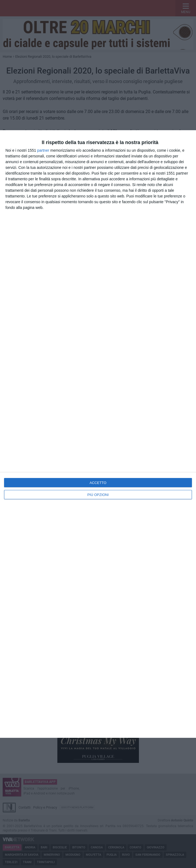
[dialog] (98, 434)
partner (43, 150)
